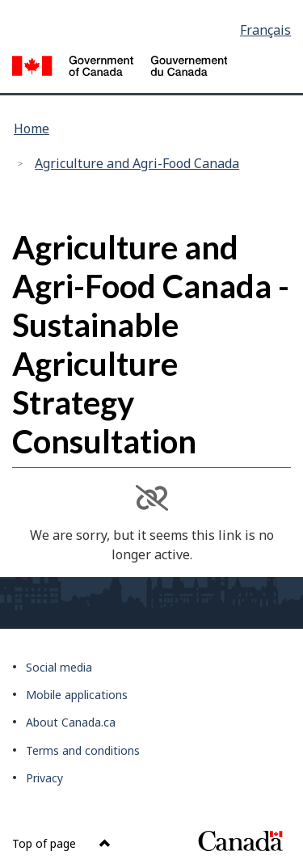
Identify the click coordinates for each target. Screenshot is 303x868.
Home (32, 129)
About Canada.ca (71, 722)
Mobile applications (77, 695)
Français (265, 30)
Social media (59, 667)
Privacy (44, 778)
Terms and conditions (83, 750)
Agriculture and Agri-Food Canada (137, 163)
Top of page (61, 843)
